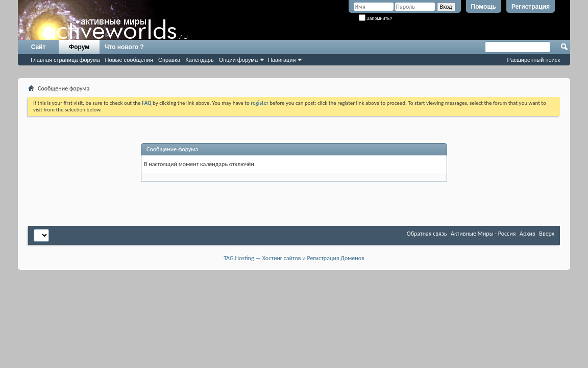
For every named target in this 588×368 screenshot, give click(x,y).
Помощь (484, 7)
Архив (528, 234)
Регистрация (531, 7)
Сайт (39, 47)
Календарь (200, 60)
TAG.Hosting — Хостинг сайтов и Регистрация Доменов (294, 258)
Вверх (547, 234)
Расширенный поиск (533, 60)
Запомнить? (376, 18)
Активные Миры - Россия (483, 234)
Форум (79, 47)
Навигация (282, 60)
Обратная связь (427, 234)
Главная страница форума (65, 60)
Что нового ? (124, 47)
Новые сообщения (129, 60)
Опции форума (238, 60)
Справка (169, 60)
